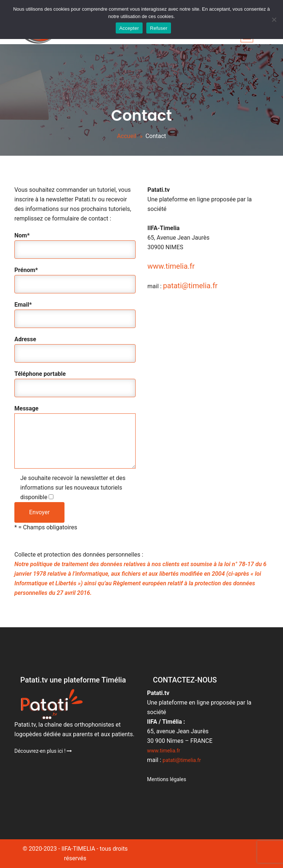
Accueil (126, 136)
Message (75, 437)
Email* (75, 313)
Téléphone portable (75, 382)
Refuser (159, 28)
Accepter (129, 28)
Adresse (75, 347)
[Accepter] (274, 20)
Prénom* (75, 278)
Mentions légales (167, 779)
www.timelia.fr (171, 266)
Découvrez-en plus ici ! (43, 751)
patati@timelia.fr (190, 286)
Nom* (75, 244)
